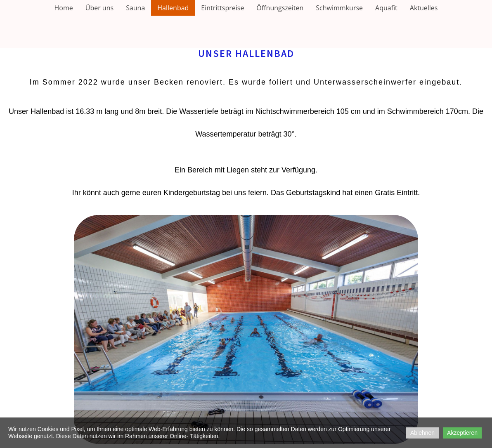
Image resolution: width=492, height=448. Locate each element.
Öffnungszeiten (280, 8)
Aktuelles (424, 8)
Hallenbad (173, 8)
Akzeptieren (462, 433)
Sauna (135, 8)
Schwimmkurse (339, 8)
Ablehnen (422, 433)
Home (64, 8)
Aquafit (386, 8)
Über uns (99, 8)
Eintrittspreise (222, 8)
